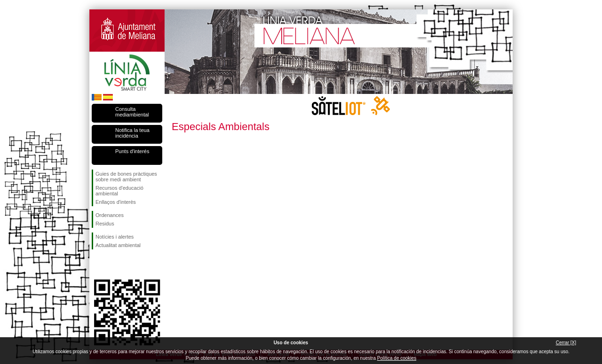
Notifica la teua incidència (132, 133)
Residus (105, 224)
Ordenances (110, 215)
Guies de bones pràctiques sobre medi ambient (126, 177)
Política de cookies (397, 358)
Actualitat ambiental (118, 245)
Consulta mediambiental (132, 112)
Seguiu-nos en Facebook (97, 264)
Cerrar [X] (566, 343)
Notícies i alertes (115, 237)
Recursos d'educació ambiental (119, 191)
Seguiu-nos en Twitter (113, 264)
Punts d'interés (132, 151)
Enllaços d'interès (116, 202)
